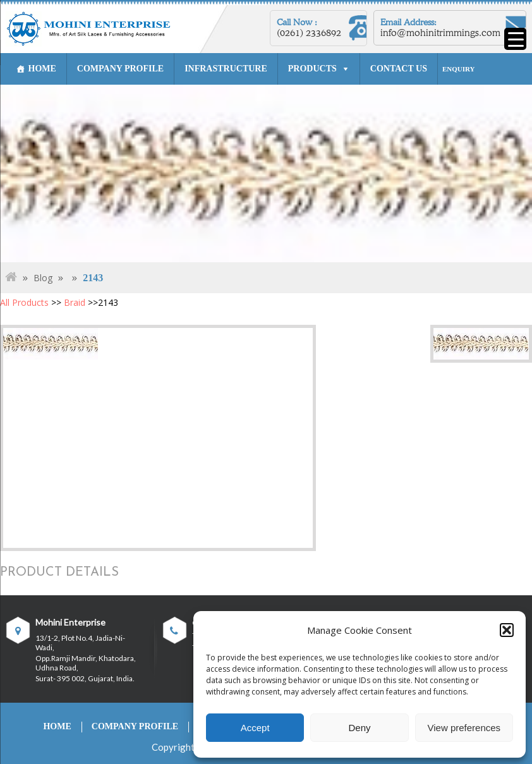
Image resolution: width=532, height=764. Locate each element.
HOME (42, 69)
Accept (255, 728)
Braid (75, 302)
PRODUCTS (312, 69)
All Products (24, 302)
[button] (507, 630)
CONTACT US (399, 69)
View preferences (464, 728)
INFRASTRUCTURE (226, 69)
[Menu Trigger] (515, 39)
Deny (359, 728)
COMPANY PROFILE (120, 69)
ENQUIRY (459, 69)
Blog (43, 278)
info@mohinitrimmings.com (441, 33)
